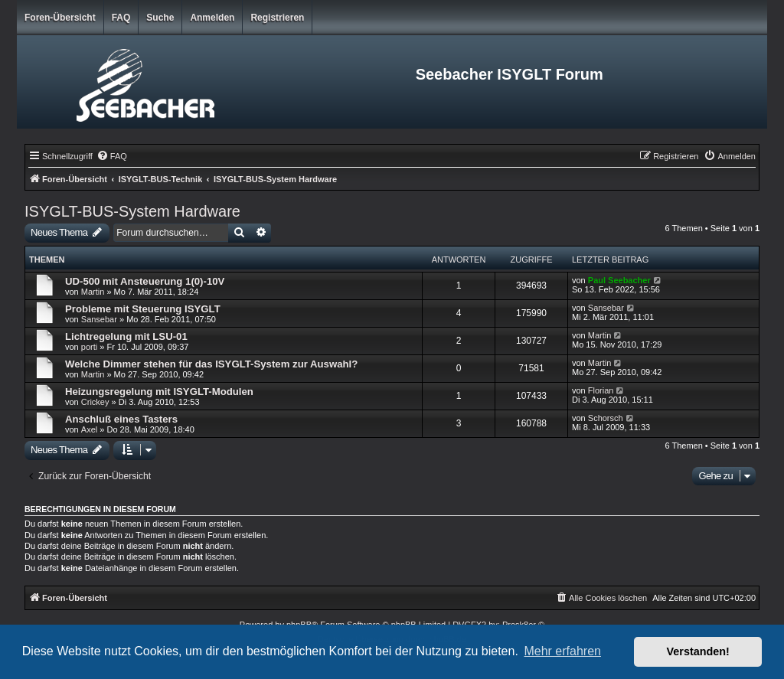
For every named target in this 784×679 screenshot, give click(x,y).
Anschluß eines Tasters (121, 419)
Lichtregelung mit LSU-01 (126, 336)
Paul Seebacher (619, 280)
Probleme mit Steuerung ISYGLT (143, 309)
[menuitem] (112, 156)
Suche (160, 18)
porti (89, 347)
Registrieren (277, 18)
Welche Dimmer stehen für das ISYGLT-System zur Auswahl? (211, 364)
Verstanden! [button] (698, 651)
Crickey (95, 402)
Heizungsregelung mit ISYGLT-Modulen (159, 392)
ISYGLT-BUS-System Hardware (132, 211)
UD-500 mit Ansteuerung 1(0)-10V (145, 281)
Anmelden (212, 18)
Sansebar (99, 319)
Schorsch (606, 418)
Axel (89, 429)
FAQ (121, 18)
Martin (93, 292)
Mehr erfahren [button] (562, 651)
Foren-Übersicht (60, 18)
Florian (601, 390)
